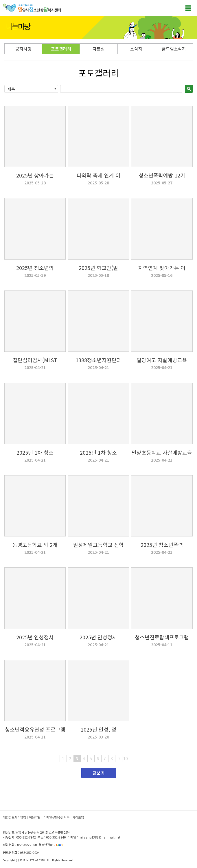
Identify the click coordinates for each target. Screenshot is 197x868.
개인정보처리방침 (14, 817)
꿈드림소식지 (174, 49)
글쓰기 (99, 773)
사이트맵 (78, 817)
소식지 (136, 49)
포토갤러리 (61, 49)
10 (126, 758)
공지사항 (23, 49)
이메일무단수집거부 (56, 817)
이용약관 (35, 817)
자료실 (99, 49)
